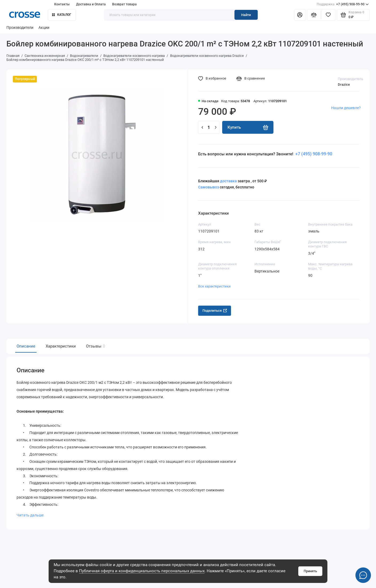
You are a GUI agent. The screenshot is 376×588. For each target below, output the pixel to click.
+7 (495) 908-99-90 (343, 4)
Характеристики (61, 346)
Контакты (62, 4)
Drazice (344, 84)
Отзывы (95, 346)
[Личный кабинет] (300, 15)
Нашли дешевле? (346, 108)
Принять (310, 571)
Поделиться (215, 311)
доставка (228, 181)
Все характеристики (214, 286)
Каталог (62, 15)
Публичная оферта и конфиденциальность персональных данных (142, 571)
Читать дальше (30, 513)
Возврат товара (124, 4)
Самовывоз (209, 187)
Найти (246, 15)
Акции (44, 28)
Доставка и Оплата (91, 4)
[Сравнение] (314, 15)
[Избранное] (328, 15)
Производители (20, 28)
